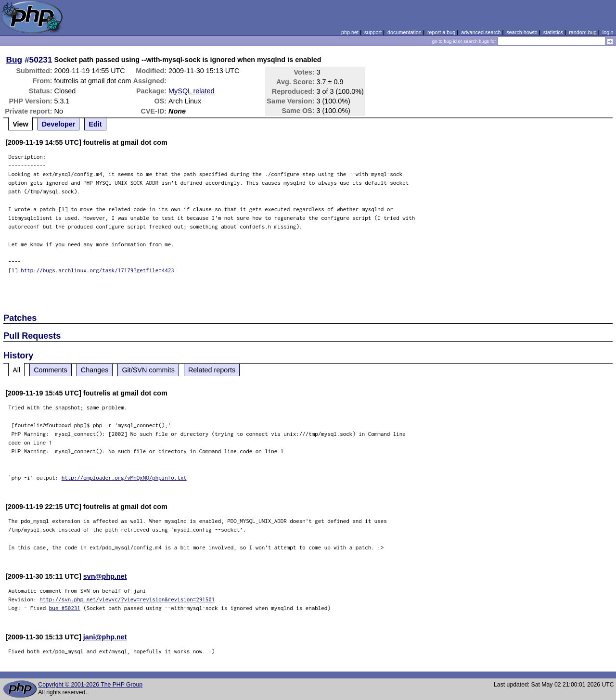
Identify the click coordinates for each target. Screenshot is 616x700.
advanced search (481, 32)
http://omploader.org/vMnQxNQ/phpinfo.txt (124, 477)
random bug (583, 32)
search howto (522, 32)
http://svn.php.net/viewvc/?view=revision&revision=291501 (127, 599)
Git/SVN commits (148, 370)
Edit (95, 124)
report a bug (441, 32)
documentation (404, 32)
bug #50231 (65, 608)
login (608, 32)
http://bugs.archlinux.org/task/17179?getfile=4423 (97, 270)
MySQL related (191, 91)
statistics (553, 32)
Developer (59, 124)
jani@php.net (105, 637)
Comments (51, 370)
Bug (14, 60)
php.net (350, 32)
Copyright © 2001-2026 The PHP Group (90, 685)
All (16, 370)
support (373, 32)
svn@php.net (105, 576)
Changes (95, 370)
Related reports (212, 370)
